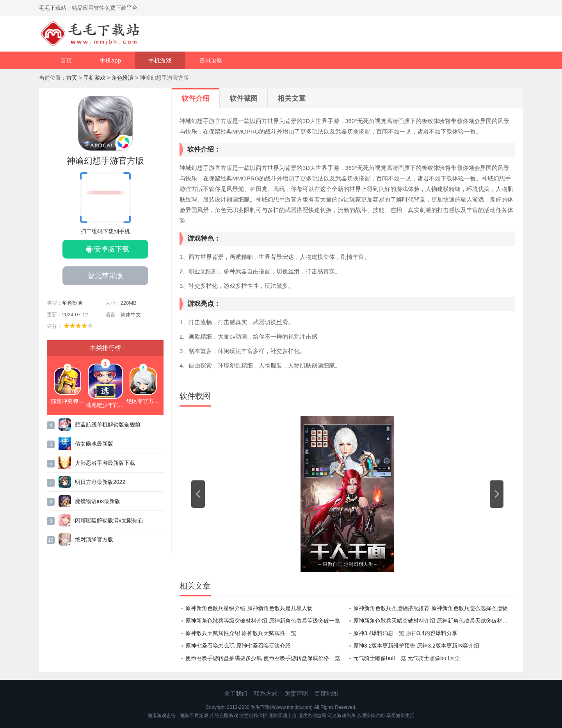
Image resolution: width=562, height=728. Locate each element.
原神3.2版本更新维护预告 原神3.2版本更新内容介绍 (416, 646)
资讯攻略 (211, 60)
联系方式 (266, 693)
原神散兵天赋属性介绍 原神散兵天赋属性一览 (241, 633)
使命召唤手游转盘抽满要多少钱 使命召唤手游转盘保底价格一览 (263, 658)
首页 (66, 60)
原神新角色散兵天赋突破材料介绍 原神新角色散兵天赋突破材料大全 (434, 621)
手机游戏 (160, 60)
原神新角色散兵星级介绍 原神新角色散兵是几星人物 (249, 608)
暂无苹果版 (105, 276)
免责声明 (296, 693)
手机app (110, 60)
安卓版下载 (112, 249)
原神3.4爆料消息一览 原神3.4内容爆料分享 (405, 633)
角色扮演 (123, 78)
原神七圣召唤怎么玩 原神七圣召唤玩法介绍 (238, 646)
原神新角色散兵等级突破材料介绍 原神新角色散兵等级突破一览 (263, 621)
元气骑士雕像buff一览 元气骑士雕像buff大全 (407, 658)
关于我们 (236, 693)
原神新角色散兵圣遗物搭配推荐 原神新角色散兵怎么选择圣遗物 (430, 608)
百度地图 (326, 693)
